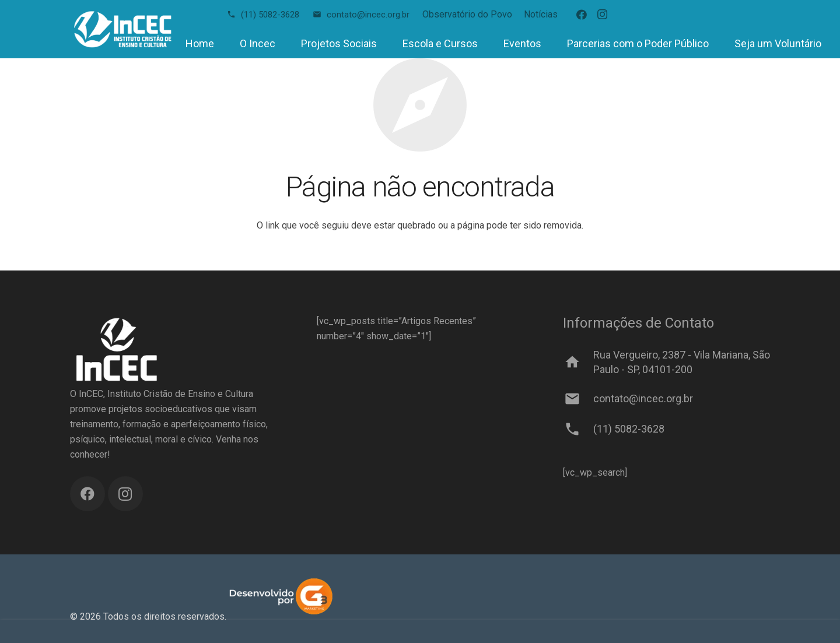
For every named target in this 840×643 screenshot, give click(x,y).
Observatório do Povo (467, 14)
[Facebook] (582, 15)
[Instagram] (603, 15)
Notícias (541, 14)
